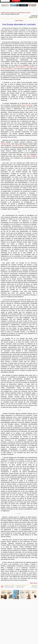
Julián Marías (19, 21)
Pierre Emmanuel (27, 105)
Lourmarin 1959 (20, 587)
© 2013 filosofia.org (9, 587)
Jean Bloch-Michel (18, 146)
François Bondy (6, 144)
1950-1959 (35, 586)
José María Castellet (30, 156)
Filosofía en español (9, 586)
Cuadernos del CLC (21, 586)
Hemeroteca (34, 587)
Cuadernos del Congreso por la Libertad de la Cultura (16, 13)
